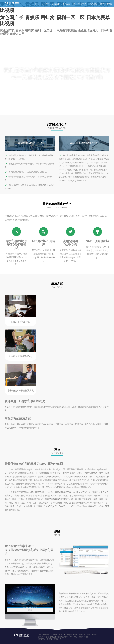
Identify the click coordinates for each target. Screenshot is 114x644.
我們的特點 (49, 111)
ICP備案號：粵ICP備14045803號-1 (50, 638)
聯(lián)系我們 (106, 4)
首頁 (37, 4)
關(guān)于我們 (80, 4)
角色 (79, 111)
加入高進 (93, 4)
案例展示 (56, 4)
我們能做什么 (29, 111)
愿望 (90, 111)
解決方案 (66, 4)
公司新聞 (45, 4)
